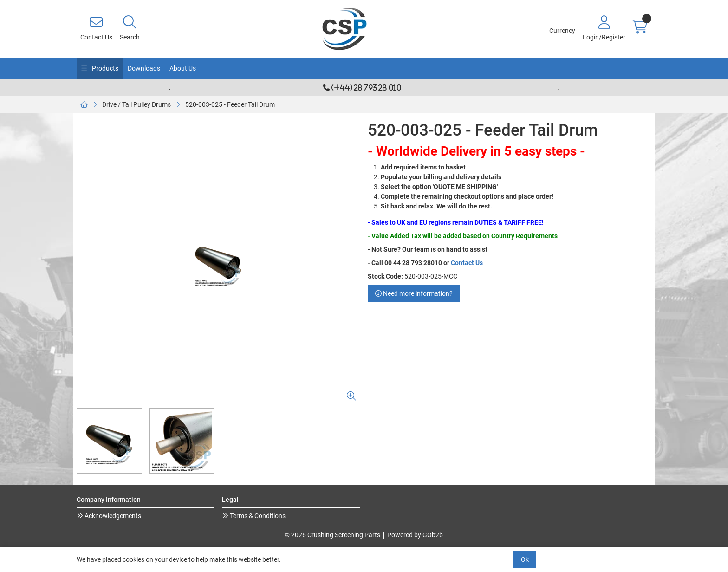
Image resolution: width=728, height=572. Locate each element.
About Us (183, 68)
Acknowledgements (112, 516)
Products (104, 68)
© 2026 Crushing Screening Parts (332, 535)
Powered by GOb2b (415, 535)
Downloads (144, 68)
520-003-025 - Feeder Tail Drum (230, 104)
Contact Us (467, 263)
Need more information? (414, 293)
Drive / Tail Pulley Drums (136, 104)
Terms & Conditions (257, 516)
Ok (525, 559)
